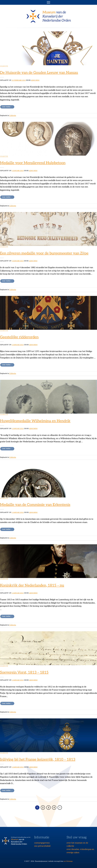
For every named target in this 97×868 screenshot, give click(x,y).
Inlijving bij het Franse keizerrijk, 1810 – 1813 (38, 760)
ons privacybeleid (42, 846)
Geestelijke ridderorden (19, 337)
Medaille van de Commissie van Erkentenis (35, 505)
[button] (48, 2)
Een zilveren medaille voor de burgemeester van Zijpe (44, 253)
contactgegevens (42, 843)
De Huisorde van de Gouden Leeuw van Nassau (39, 73)
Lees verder (7, 107)
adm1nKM (35, 80)
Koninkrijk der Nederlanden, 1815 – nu (32, 585)
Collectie (4, 66)
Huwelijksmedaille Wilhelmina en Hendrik (35, 421)
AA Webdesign (68, 861)
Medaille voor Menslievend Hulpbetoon (33, 163)
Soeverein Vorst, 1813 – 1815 (24, 672)
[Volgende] (60, 808)
